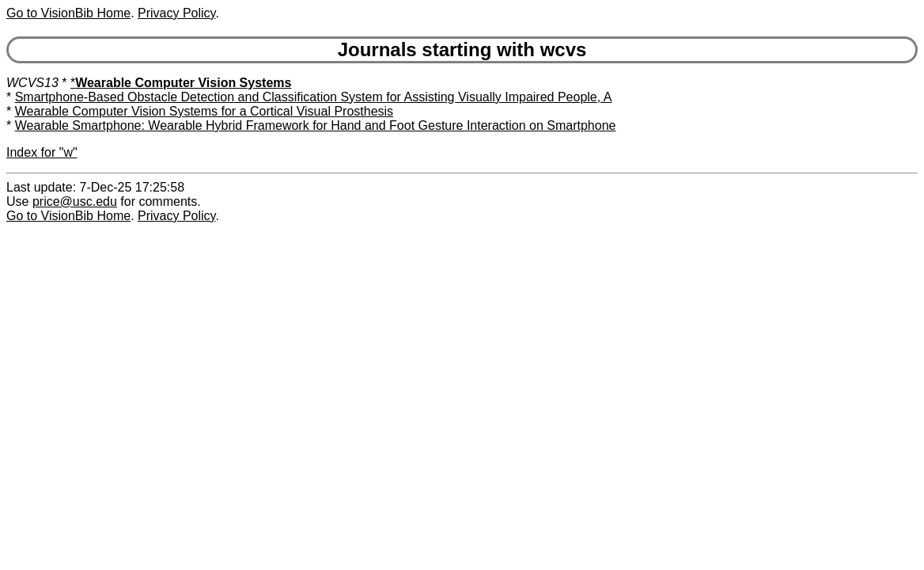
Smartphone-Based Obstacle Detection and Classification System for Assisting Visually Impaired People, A (314, 97)
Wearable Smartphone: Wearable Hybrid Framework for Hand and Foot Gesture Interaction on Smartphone (316, 125)
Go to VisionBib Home (68, 13)
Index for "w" (42, 152)
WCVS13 (32, 83)
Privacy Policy (176, 13)
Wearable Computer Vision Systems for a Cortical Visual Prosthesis (204, 111)
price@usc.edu (75, 201)
